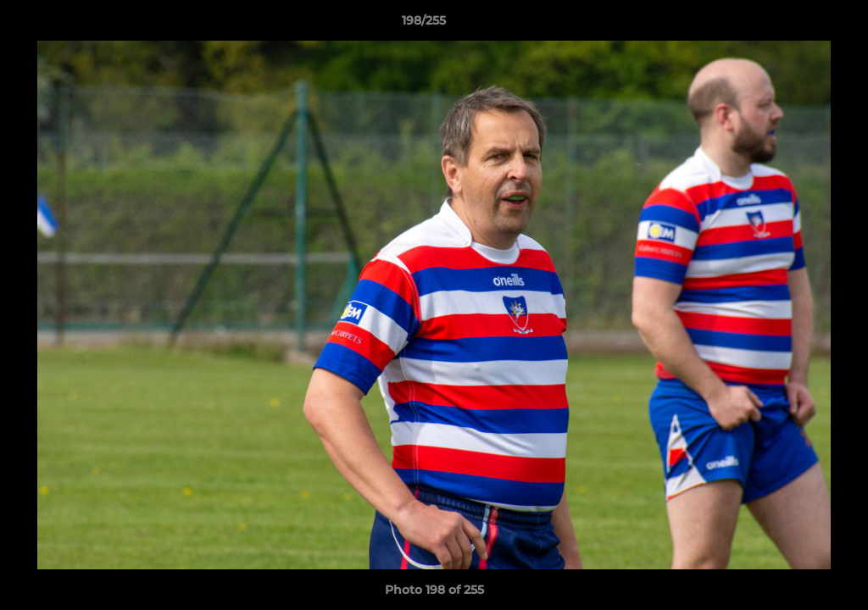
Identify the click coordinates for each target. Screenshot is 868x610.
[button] (797, 25)
